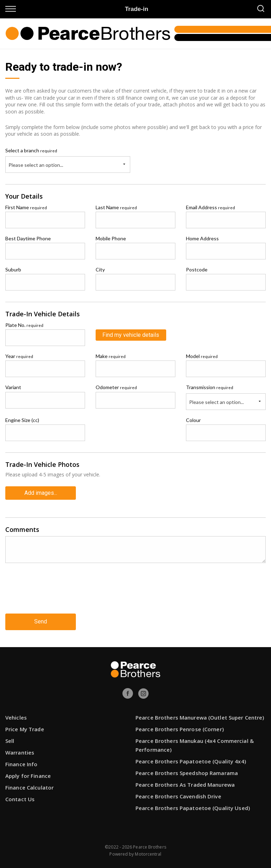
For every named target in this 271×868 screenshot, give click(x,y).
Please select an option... (36, 165)
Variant (13, 387)
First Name (26, 207)
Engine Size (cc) (22, 420)
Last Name (116, 207)
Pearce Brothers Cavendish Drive (178, 796)
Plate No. (24, 325)
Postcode (197, 269)
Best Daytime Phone (28, 238)
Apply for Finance (28, 776)
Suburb (13, 269)
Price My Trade (25, 729)
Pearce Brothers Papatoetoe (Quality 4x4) (191, 761)
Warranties (20, 752)
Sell (10, 741)
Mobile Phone (111, 238)
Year (19, 356)
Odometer (116, 387)
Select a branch (31, 150)
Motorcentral (148, 854)
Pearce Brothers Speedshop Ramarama (187, 773)
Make (111, 356)
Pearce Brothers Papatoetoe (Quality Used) (193, 808)
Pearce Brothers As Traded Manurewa (185, 785)
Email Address (210, 207)
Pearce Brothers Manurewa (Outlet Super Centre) (200, 717)
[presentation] (59, 594)
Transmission (210, 387)
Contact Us (20, 799)
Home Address (202, 238)
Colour (193, 420)
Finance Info (21, 764)
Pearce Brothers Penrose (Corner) (180, 729)
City (100, 269)
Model (202, 356)
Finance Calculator (29, 787)
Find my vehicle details (131, 335)
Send (41, 621)
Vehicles (16, 717)
